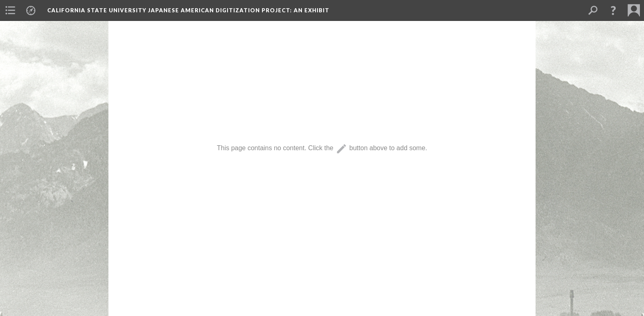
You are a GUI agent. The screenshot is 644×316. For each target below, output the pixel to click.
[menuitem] (10, 10)
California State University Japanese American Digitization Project (188, 10)
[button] (613, 10)
